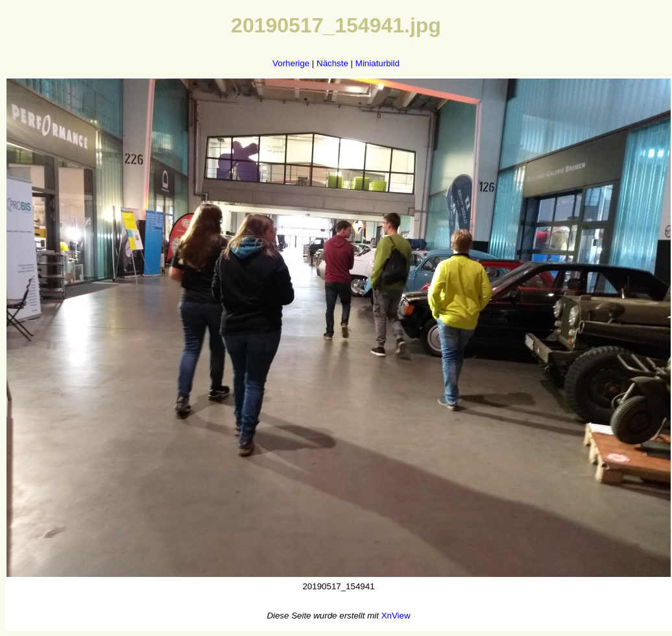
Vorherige (291, 63)
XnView (396, 616)
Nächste (332, 63)
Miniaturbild (378, 63)
